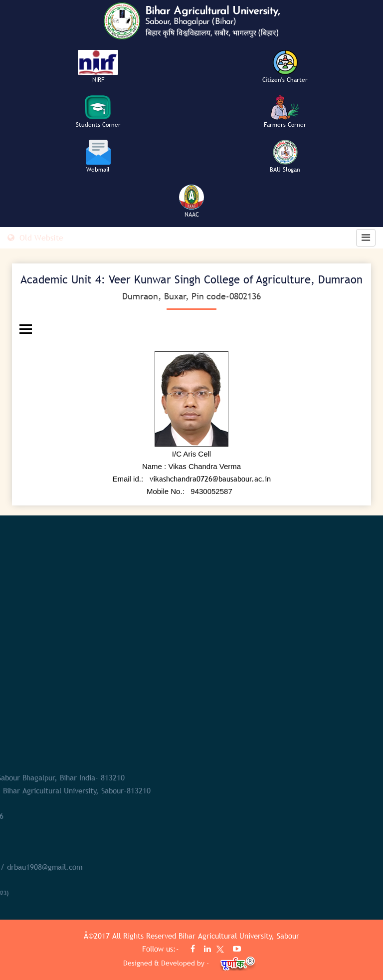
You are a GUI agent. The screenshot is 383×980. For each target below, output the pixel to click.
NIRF (98, 80)
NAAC (192, 215)
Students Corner (98, 125)
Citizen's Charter (285, 80)
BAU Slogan (285, 170)
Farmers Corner (285, 125)
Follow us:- (162, 949)
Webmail (98, 170)
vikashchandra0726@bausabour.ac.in (210, 479)
